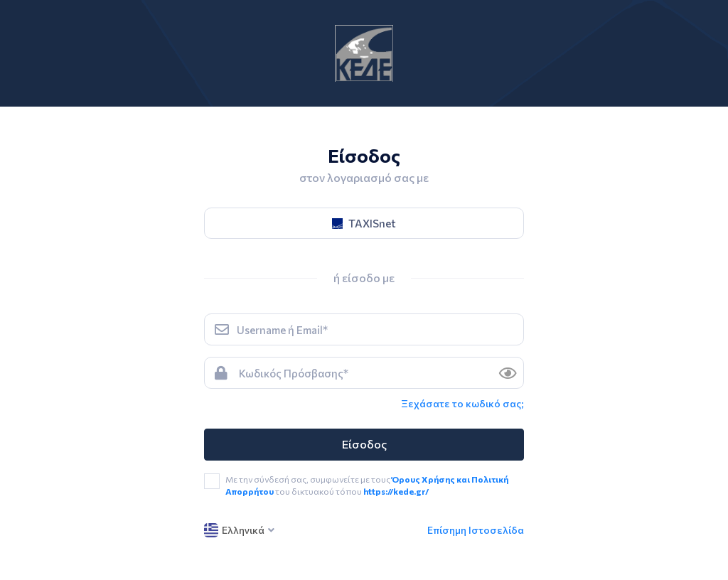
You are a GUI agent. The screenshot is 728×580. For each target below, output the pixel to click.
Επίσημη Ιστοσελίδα (476, 530)
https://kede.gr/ (396, 491)
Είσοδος (364, 444)
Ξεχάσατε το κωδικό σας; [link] (462, 403)
